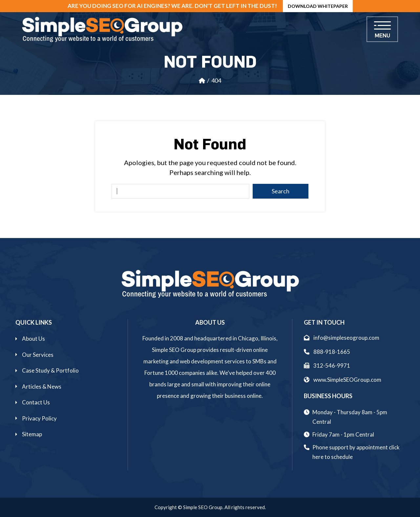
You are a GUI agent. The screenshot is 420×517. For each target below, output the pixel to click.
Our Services (38, 355)
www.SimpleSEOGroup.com (343, 380)
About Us (33, 339)
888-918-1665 (327, 352)
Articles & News (42, 387)
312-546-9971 (327, 366)
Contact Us (36, 402)
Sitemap (32, 434)
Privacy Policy (39, 418)
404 (216, 80)
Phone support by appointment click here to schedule (356, 452)
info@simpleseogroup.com (342, 338)
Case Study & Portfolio (50, 370)
